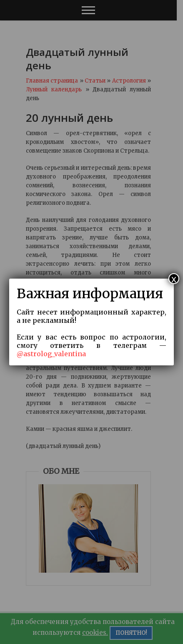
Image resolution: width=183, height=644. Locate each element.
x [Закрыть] (174, 279)
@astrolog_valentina (51, 354)
